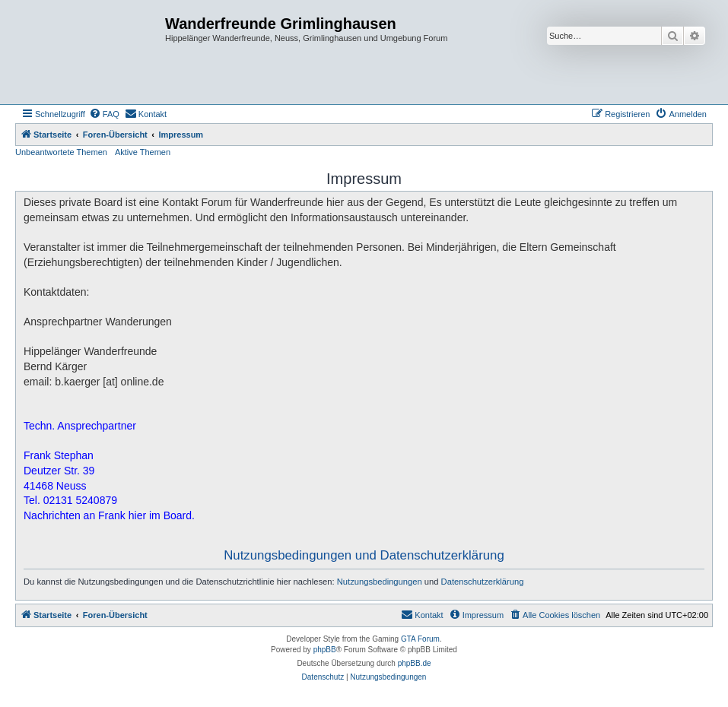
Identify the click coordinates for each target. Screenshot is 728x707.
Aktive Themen (143, 152)
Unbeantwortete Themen (61, 152)
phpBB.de (415, 663)
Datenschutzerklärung (483, 582)
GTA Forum (420, 639)
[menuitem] (104, 114)
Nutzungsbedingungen (380, 582)
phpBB (325, 650)
